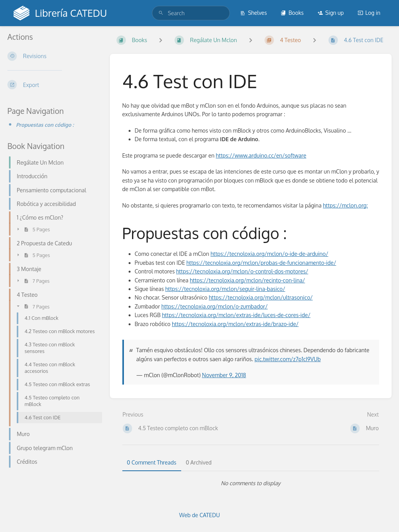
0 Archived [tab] (199, 462)
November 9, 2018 (224, 375)
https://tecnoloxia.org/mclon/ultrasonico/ (261, 297)
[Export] (52, 85)
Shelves (253, 13)
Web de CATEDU (200, 515)
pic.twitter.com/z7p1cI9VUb (288, 359)
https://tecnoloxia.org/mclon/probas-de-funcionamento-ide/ (261, 263)
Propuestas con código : (45, 125)
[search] (191, 13)
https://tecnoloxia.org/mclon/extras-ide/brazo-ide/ (235, 324)
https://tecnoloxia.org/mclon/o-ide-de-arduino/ (269, 254)
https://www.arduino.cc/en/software (261, 155)
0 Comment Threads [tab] (152, 462)
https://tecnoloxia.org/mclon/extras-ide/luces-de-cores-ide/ (236, 315)
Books (292, 13)
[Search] (161, 13)
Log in (369, 13)
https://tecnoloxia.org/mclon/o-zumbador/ (215, 306)
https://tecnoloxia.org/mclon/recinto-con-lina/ (247, 280)
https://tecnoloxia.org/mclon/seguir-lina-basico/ (225, 289)
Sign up (331, 13)
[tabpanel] (251, 483)
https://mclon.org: (345, 205)
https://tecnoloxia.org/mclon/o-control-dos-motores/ (242, 271)
